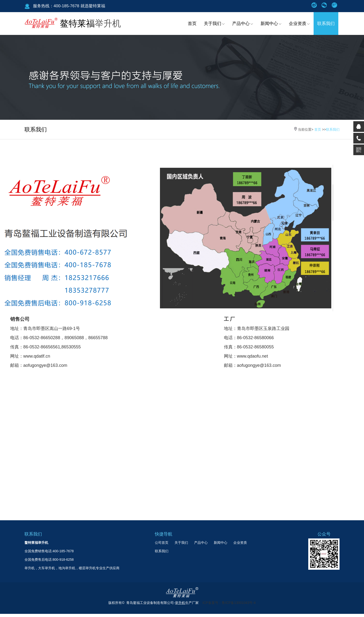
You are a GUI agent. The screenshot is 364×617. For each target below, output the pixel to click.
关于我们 (214, 24)
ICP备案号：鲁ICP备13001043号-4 (229, 603)
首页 (192, 24)
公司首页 (162, 543)
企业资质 (299, 24)
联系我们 (326, 24)
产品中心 (243, 24)
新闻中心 (271, 24)
